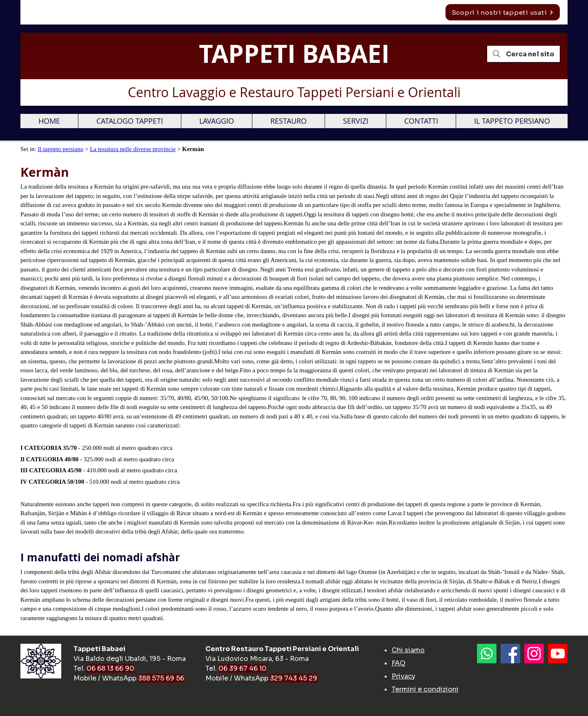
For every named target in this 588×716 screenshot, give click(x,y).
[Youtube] (558, 654)
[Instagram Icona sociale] (534, 654)
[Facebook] (510, 654)
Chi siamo (408, 650)
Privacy (403, 676)
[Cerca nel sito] (523, 54)
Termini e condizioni (425, 689)
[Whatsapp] (487, 654)
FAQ (399, 663)
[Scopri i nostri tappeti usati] (503, 12)
